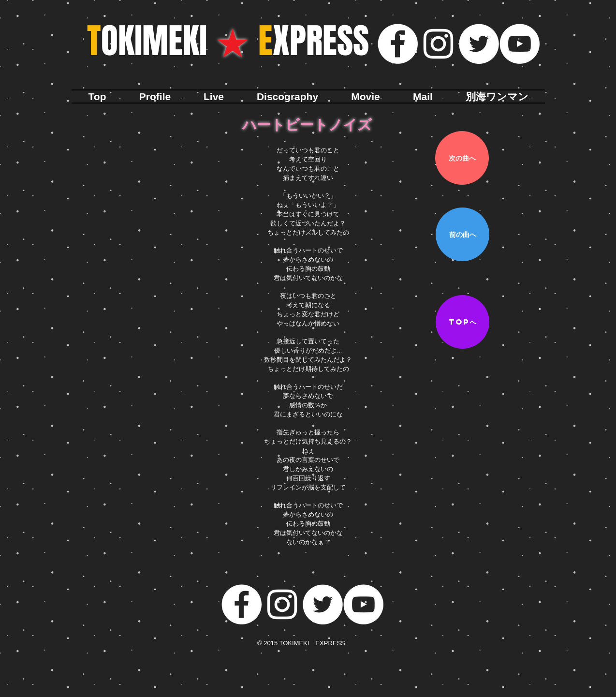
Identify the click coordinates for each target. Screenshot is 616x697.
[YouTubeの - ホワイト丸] (520, 44)
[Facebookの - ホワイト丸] (398, 44)
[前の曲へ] (462, 234)
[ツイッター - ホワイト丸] (479, 44)
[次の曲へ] (462, 158)
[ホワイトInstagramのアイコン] (438, 44)
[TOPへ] (462, 322)
